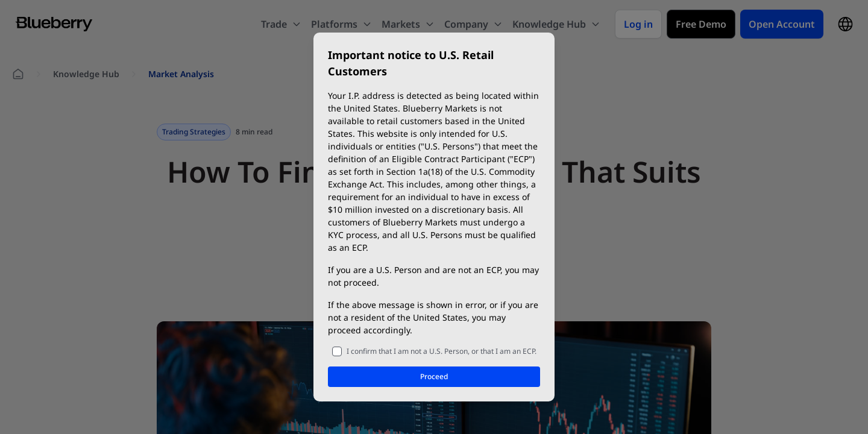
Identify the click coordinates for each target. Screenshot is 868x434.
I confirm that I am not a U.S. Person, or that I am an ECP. (442, 351)
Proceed (434, 376)
